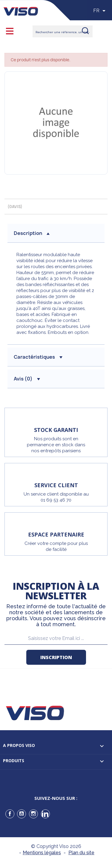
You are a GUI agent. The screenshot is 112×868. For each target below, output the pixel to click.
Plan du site (81, 853)
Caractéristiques (38, 357)
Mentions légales (42, 853)
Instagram (33, 814)
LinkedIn (45, 814)
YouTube (22, 814)
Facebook (10, 814)
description (32, 233)
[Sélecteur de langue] (100, 11)
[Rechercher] (63, 31)
